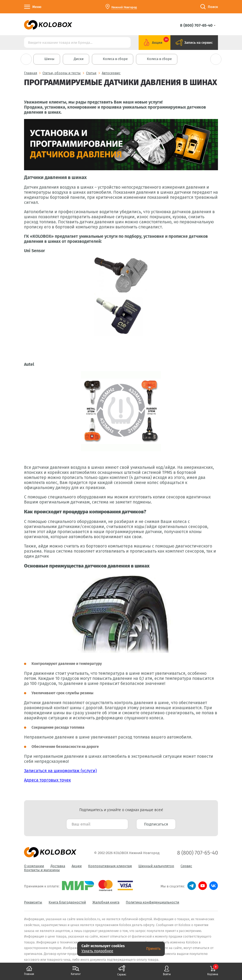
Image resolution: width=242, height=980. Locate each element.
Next (216, 59)
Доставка (58, 866)
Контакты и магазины (42, 870)
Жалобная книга (106, 902)
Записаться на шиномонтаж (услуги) (60, 771)
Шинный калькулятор (156, 866)
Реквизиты (33, 902)
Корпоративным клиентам (110, 866)
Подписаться (156, 824)
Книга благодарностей (67, 902)
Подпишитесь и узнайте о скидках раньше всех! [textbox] (121, 810)
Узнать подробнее (97, 951)
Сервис (186, 866)
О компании (34, 866)
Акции (77, 866)
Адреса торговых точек (47, 780)
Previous (26, 59)
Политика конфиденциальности (153, 902)
